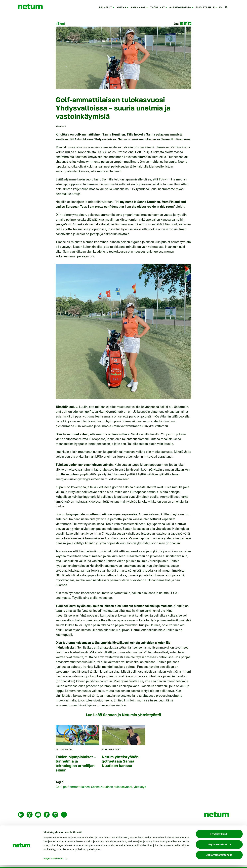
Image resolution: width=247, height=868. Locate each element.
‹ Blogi (60, 24)
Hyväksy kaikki (219, 837)
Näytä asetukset (53, 861)
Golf (59, 787)
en (221, 7)
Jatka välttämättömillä (219, 858)
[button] (114, 7)
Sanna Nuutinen (102, 787)
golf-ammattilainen (76, 787)
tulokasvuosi (123, 787)
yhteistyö (140, 787)
